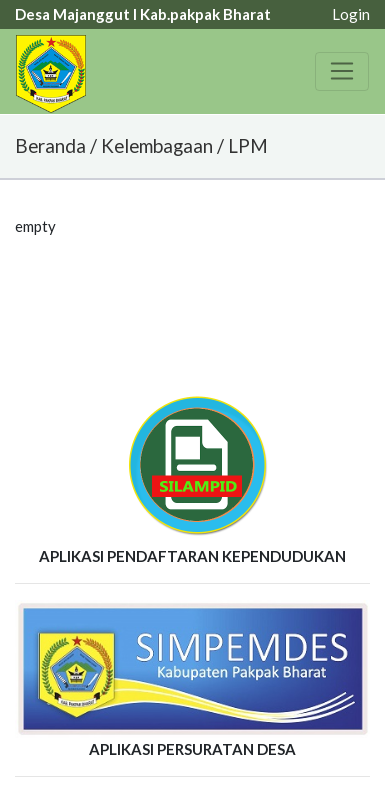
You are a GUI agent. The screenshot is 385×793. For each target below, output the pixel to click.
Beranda (50, 145)
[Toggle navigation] (342, 71)
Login (351, 14)
